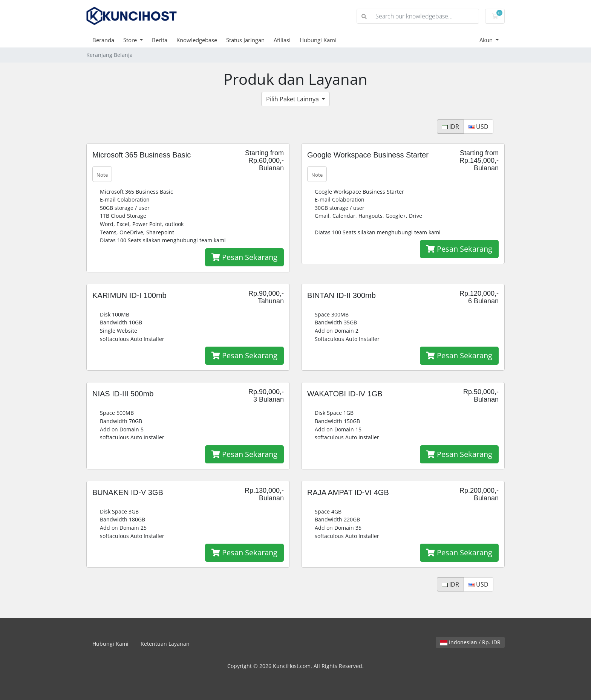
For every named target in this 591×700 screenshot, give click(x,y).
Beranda (103, 40)
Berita (160, 40)
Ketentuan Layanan (165, 644)
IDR (450, 127)
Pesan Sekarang (244, 257)
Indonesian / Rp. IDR (470, 642)
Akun (487, 40)
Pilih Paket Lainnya (293, 99)
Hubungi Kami (318, 40)
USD (478, 127)
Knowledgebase (197, 40)
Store (131, 40)
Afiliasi (282, 40)
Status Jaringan (245, 40)
